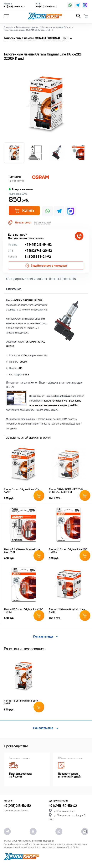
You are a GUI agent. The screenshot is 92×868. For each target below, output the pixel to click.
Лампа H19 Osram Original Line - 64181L (67, 611)
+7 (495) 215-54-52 (14, 7)
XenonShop (45, 16)
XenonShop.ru (63, 396)
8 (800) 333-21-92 (38, 257)
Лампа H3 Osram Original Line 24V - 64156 (23, 611)
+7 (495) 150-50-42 (63, 806)
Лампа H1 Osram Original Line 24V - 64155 (68, 551)
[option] (46, 103)
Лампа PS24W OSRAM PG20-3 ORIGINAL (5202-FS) (66, 491)
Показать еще (46, 637)
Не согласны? (43, 223)
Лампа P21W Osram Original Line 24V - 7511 (22, 551)
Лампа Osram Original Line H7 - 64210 (21, 491)
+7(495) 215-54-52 (17, 806)
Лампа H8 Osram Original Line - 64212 (22, 702)
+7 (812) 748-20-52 (46, 7)
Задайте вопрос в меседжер (46, 266)
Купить (24, 210)
